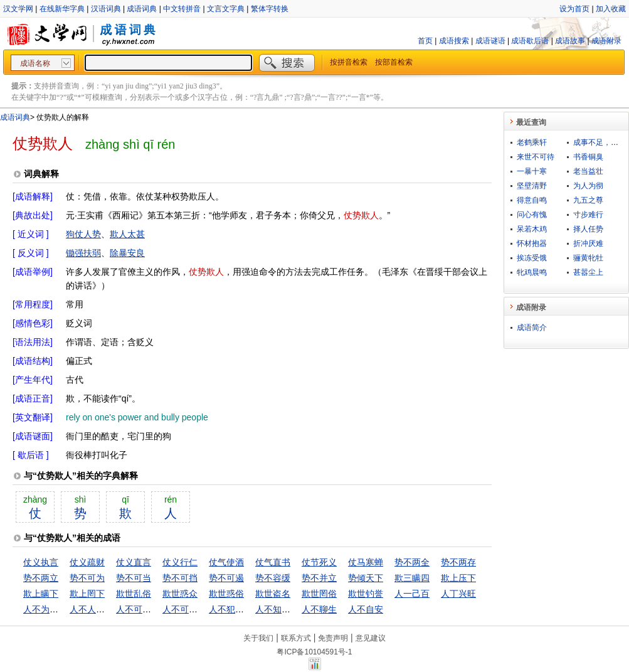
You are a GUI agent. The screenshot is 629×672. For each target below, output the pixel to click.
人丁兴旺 (458, 594)
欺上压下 (458, 578)
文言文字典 (226, 9)
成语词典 (142, 9)
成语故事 (570, 41)
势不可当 (134, 578)
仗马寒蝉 (366, 562)
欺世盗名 (273, 594)
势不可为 (87, 578)
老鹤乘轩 (532, 142)
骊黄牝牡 (588, 258)
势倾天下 (366, 578)
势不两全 (412, 562)
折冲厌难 (588, 243)
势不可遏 (226, 578)
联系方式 (296, 638)
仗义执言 (41, 562)
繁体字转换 (270, 9)
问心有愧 (532, 215)
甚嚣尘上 (588, 272)
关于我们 (258, 638)
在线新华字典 (62, 9)
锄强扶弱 (83, 253)
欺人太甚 (127, 234)
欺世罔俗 (319, 594)
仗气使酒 (226, 562)
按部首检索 (394, 62)
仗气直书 (273, 562)
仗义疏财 (87, 562)
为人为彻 (588, 186)
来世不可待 (536, 157)
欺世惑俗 (226, 594)
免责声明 (333, 638)
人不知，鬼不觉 (286, 609)
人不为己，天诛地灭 (63, 609)
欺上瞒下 (41, 594)
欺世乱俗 (134, 594)
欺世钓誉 (366, 594)
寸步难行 (588, 215)
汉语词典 (106, 9)
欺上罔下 (87, 594)
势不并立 (319, 578)
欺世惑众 (180, 594)
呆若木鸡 (532, 229)
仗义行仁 (180, 562)
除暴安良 (127, 253)
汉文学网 (18, 9)
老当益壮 (588, 171)
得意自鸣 (532, 200)
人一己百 (412, 594)
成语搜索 (454, 41)
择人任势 (588, 229)
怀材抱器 (532, 243)
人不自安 (366, 609)
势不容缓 (273, 578)
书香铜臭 (588, 157)
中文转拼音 (182, 9)
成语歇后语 (530, 41)
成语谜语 (490, 41)
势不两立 (41, 578)
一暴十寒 (532, 171)
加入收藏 (611, 9)
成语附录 (606, 41)
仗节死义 (319, 562)
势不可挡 (180, 578)
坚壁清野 (532, 186)
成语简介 (532, 328)
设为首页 (574, 9)
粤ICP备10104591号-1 (314, 652)
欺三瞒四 (412, 578)
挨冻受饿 (532, 258)
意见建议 (371, 638)
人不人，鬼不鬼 (100, 609)
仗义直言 (134, 562)
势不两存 (458, 562)
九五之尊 (588, 200)
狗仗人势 (83, 234)
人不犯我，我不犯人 (248, 609)
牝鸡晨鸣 (532, 272)
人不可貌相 (138, 609)
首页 (425, 41)
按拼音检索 (349, 62)
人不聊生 (319, 609)
